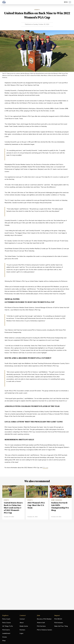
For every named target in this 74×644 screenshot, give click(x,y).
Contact (22, 619)
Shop (4, 641)
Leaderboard (6, 633)
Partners (22, 630)
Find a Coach (6, 619)
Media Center (24, 626)
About (22, 623)
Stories (5, 637)
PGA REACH (58, 619)
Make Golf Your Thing (61, 626)
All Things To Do (8, 626)
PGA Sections (41, 626)
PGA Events (6, 630)
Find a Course (7, 623)
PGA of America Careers (45, 630)
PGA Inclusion (59, 623)
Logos (21, 633)
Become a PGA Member (44, 619)
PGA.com (45, 468)
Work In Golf (41, 623)
